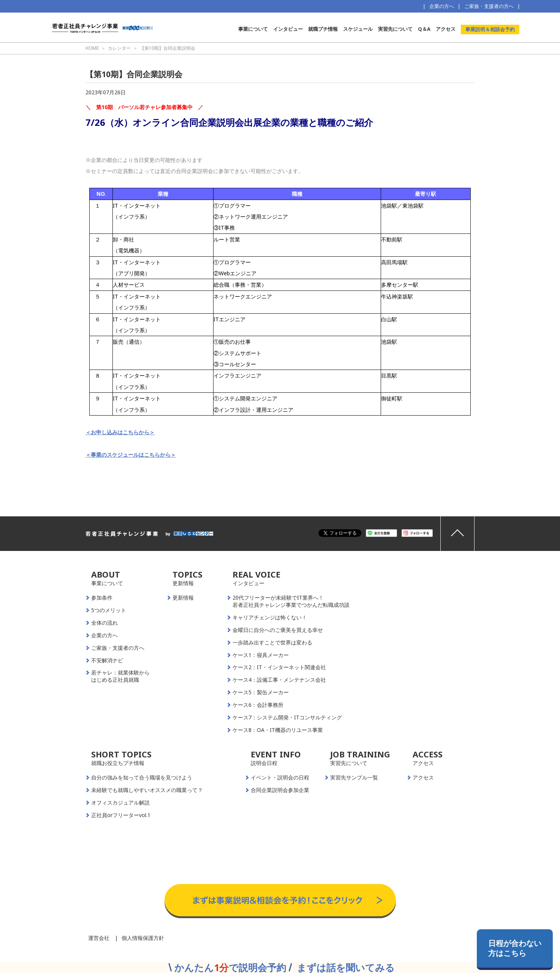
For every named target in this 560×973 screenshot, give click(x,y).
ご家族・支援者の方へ (489, 6)
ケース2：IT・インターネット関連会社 (279, 667)
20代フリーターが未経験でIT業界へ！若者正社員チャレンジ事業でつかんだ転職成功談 (291, 601)
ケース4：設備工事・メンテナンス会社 (279, 680)
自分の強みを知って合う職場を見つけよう (142, 778)
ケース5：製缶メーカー (261, 692)
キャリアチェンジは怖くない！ (270, 617)
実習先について (395, 29)
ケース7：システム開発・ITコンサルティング (287, 717)
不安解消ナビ (107, 660)
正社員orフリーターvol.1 (121, 815)
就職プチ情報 (323, 29)
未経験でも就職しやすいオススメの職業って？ (147, 790)
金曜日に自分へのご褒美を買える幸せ (278, 630)
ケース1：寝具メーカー (261, 655)
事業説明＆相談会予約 (490, 29)
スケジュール (358, 29)
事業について (253, 29)
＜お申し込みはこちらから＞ (120, 432)
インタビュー (288, 29)
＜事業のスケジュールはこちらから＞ (131, 455)
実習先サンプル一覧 (354, 778)
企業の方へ (442, 6)
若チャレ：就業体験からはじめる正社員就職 (120, 676)
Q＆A (424, 29)
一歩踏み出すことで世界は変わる (272, 643)
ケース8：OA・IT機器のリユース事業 (278, 730)
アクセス (446, 29)
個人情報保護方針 (143, 938)
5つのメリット (109, 610)
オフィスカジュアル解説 (120, 803)
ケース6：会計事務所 (258, 705)
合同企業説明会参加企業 (280, 790)
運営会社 (99, 938)
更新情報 (183, 598)
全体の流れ (104, 623)
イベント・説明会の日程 (280, 778)
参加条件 (102, 598)
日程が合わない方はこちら (515, 948)
